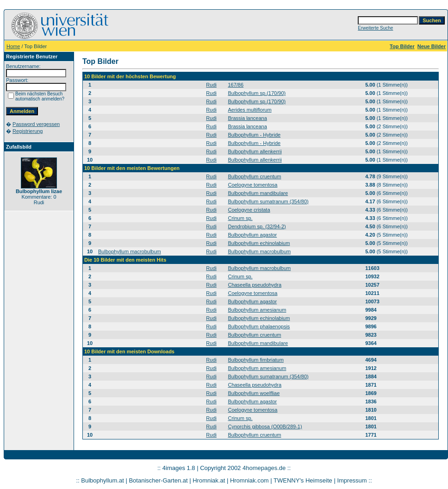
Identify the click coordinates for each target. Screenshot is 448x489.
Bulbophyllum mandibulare (258, 193)
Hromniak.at (209, 480)
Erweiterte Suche (375, 28)
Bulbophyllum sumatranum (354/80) (268, 201)
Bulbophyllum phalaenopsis (259, 326)
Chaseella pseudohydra (255, 285)
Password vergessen (36, 124)
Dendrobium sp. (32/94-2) (257, 226)
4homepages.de (264, 468)
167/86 (236, 85)
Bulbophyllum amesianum (257, 310)
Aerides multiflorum (249, 110)
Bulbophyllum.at (103, 480)
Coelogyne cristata (249, 210)
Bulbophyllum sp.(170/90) (257, 93)
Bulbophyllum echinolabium (259, 243)
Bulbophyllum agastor (252, 235)
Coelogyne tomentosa (252, 185)
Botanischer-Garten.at (158, 480)
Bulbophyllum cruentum (254, 176)
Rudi (211, 85)
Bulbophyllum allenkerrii (255, 151)
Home (13, 46)
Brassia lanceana (247, 118)
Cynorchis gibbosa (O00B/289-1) (265, 426)
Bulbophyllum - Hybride (254, 135)
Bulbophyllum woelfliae (254, 393)
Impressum (352, 480)
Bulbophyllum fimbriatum (255, 360)
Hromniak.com (249, 480)
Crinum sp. (240, 218)
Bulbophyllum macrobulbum (130, 251)
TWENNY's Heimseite (303, 480)
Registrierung (28, 131)
